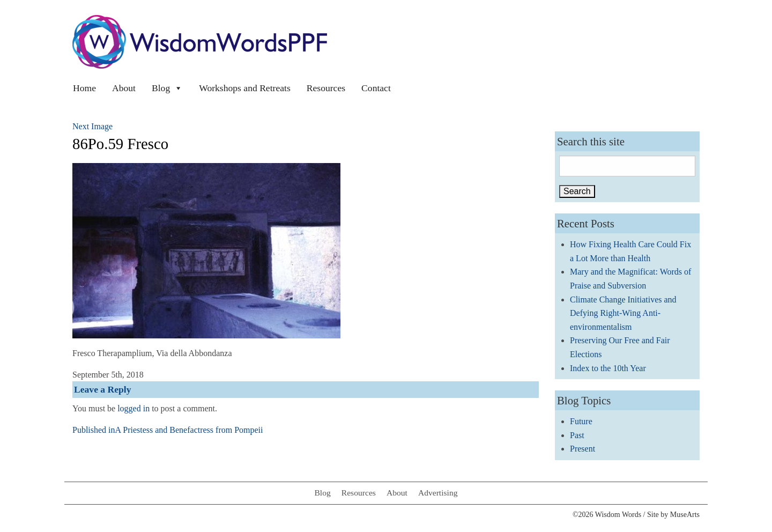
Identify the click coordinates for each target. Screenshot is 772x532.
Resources (326, 88)
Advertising (438, 493)
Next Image (92, 126)
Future (581, 421)
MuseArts (685, 515)
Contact (376, 88)
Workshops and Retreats (245, 88)
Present (582, 449)
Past (577, 435)
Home (84, 88)
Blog (167, 88)
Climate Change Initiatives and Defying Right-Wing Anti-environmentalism (623, 313)
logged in (133, 408)
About (124, 88)
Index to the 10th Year (608, 368)
